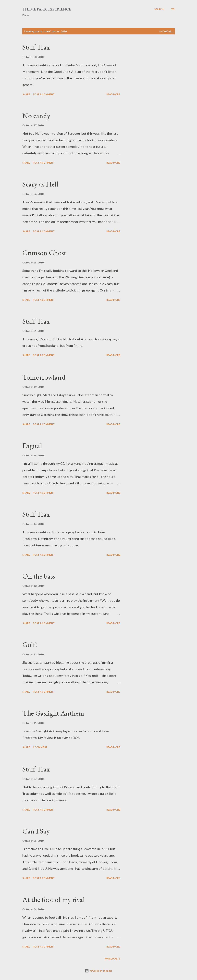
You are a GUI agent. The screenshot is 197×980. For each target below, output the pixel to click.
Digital (32, 445)
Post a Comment (44, 94)
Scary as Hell (40, 184)
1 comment (40, 747)
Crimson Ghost (44, 253)
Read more (113, 94)
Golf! (30, 644)
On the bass (39, 576)
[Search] (159, 9)
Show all (166, 31)
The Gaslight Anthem (53, 713)
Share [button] (26, 94)
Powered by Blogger (98, 971)
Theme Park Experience (47, 9)
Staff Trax (36, 47)
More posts (112, 959)
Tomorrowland (44, 377)
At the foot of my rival (54, 899)
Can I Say (36, 831)
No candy (36, 116)
